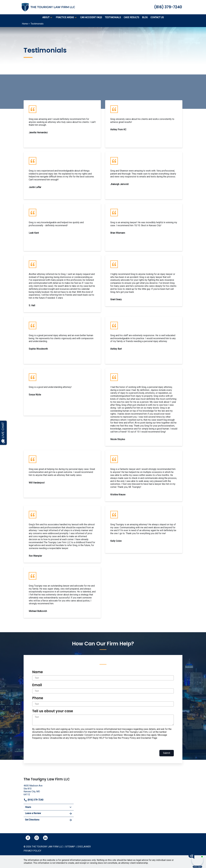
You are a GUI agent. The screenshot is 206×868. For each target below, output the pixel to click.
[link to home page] (50, 7)
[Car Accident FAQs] (91, 18)
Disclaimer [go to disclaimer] (84, 847)
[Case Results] (131, 18)
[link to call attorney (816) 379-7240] (168, 7)
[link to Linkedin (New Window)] (45, 838)
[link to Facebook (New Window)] (28, 838)
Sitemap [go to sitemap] (70, 847)
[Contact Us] (157, 18)
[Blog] (145, 18)
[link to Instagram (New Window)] (37, 838)
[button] (51, 17)
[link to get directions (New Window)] (49, 790)
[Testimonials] (113, 18)
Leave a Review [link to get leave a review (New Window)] (49, 814)
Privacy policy (32, 851)
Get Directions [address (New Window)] (49, 820)
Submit (167, 753)
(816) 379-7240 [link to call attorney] (33, 800)
